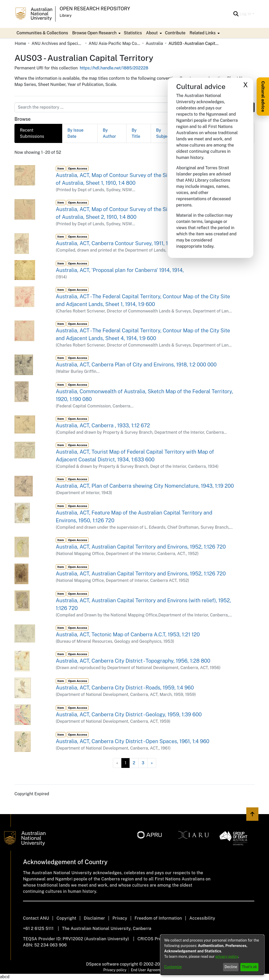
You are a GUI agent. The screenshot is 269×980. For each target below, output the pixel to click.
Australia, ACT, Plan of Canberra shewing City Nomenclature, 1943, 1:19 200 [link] (145, 486)
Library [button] (66, 15)
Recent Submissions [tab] (32, 133)
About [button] (152, 33)
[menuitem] (96, 33)
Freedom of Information (158, 918)
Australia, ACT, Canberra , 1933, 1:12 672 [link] (103, 425)
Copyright (66, 918)
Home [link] (20, 43)
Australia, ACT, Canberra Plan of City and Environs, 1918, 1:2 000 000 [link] (136, 365)
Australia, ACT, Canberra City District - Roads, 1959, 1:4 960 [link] (125, 688)
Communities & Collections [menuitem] (42, 33)
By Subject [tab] (164, 133)
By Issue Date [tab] (75, 133)
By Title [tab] (136, 133)
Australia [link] (154, 43)
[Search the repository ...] (122, 107)
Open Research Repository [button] (95, 9)
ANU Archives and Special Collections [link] (57, 43)
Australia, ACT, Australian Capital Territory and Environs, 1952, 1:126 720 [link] (141, 547)
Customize (173, 967)
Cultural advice (263, 97)
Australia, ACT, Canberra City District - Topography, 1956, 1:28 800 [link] (133, 661)
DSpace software (103, 964)
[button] (236, 14)
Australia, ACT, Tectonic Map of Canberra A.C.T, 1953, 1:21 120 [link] (128, 634)
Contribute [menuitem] (175, 33)
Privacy (120, 918)
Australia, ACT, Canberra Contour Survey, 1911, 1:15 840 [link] (120, 243)
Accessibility (202, 918)
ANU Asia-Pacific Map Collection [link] (114, 43)
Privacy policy (115, 970)
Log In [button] (246, 14)
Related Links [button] (203, 33)
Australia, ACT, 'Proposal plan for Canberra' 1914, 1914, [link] (120, 270)
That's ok (250, 967)
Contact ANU (36, 918)
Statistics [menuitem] (133, 33)
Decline (231, 967)
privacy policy (227, 957)
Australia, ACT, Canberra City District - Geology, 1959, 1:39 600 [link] (129, 714)
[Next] (152, 763)
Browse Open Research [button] (94, 33)
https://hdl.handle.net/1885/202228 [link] (114, 68)
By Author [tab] (109, 133)
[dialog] (212, 955)
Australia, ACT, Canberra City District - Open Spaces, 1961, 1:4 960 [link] (133, 741)
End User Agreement (148, 970)
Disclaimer (94, 918)
